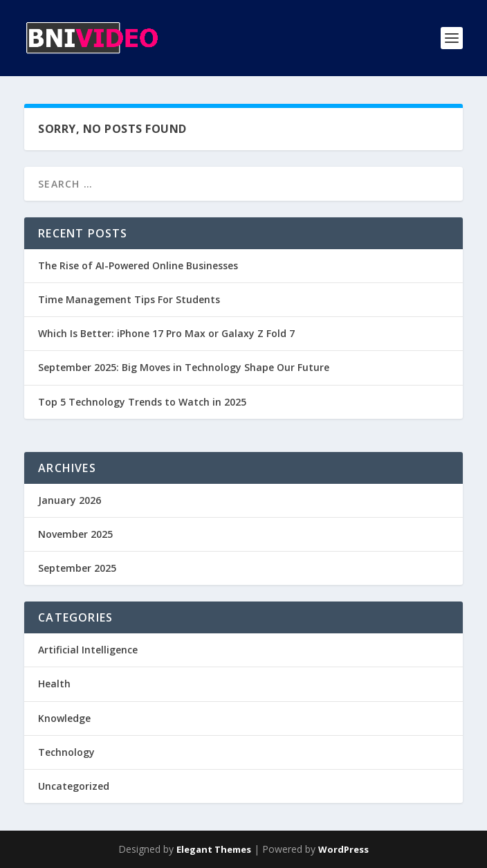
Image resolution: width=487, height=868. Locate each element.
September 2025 (77, 568)
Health (54, 684)
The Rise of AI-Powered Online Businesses (138, 265)
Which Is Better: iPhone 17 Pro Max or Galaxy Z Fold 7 (166, 333)
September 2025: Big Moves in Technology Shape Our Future (184, 367)
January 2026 (70, 500)
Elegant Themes (214, 849)
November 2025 (75, 534)
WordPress (343, 849)
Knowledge (64, 718)
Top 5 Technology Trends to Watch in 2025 (142, 402)
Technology (66, 752)
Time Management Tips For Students (129, 299)
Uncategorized (74, 786)
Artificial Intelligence (88, 650)
